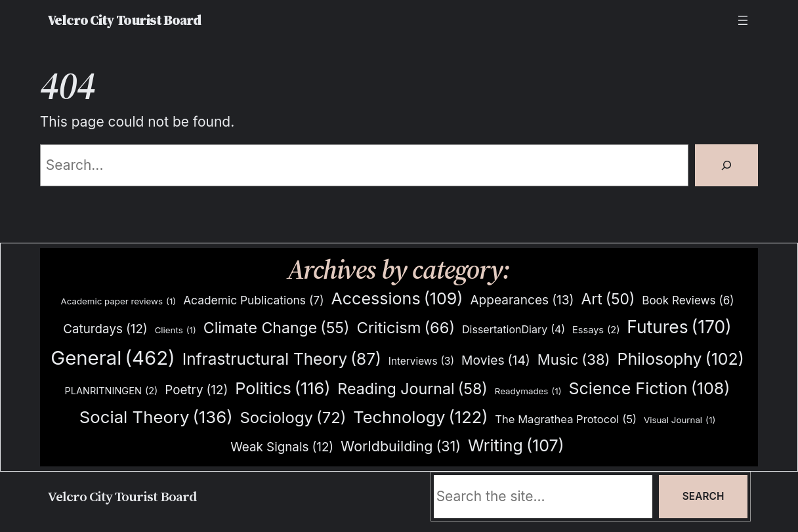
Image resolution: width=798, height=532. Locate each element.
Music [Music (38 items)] (574, 360)
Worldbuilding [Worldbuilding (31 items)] (401, 446)
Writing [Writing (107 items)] (516, 446)
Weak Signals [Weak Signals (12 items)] (282, 447)
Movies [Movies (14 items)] (496, 360)
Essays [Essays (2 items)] (596, 330)
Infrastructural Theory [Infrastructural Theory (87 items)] (282, 359)
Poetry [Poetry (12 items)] (196, 390)
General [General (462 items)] (113, 358)
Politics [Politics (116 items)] (283, 389)
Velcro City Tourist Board (124, 20)
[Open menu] (743, 20)
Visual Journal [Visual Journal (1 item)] (680, 420)
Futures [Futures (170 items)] (679, 327)
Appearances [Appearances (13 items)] (522, 300)
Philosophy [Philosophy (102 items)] (681, 359)
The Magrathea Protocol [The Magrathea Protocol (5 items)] (566, 419)
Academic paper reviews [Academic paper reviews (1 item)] (118, 301)
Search (703, 496)
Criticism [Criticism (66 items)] (406, 328)
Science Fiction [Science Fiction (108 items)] (649, 389)
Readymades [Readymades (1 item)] (528, 391)
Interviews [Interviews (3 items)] (421, 361)
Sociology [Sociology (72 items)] (293, 418)
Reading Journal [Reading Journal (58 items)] (412, 389)
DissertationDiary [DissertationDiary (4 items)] (514, 330)
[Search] (726, 165)
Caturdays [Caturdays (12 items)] (105, 329)
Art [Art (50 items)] (608, 299)
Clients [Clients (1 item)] (176, 330)
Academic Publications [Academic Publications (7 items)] (253, 300)
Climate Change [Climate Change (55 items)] (277, 328)
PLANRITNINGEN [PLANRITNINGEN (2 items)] (111, 391)
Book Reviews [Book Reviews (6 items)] (688, 301)
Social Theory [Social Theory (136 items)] (156, 417)
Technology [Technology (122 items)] (420, 417)
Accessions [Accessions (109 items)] (397, 299)
